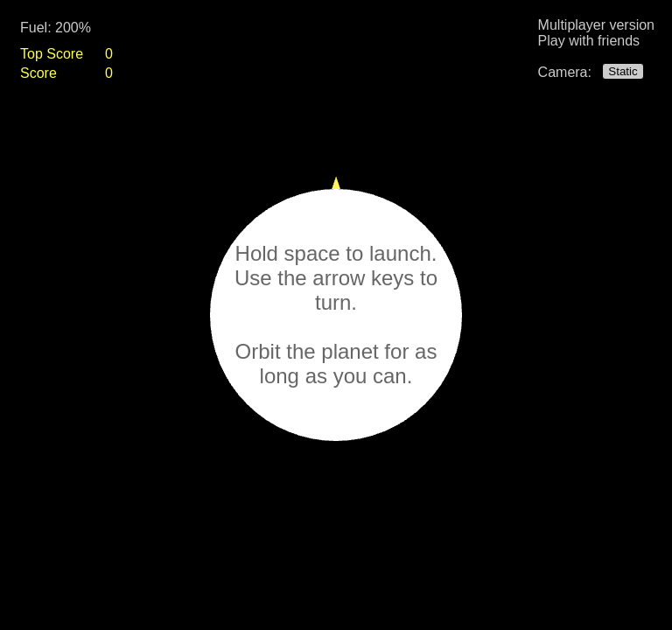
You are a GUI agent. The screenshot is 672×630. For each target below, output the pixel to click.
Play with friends (589, 41)
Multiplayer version (596, 25)
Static (623, 71)
